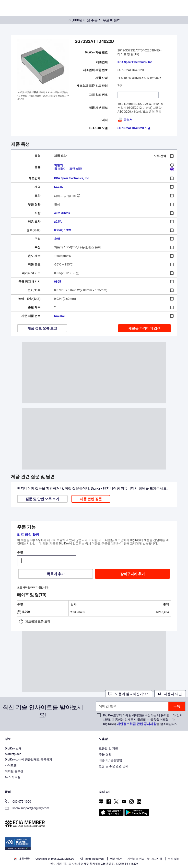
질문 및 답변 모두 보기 (42, 499)
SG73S (59, 187)
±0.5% (58, 222)
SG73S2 (59, 316)
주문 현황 (105, 754)
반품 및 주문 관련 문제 (114, 766)
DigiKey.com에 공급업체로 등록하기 (29, 759)
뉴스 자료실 (13, 777)
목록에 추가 (56, 574)
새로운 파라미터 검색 (144, 328)
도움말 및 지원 (108, 748)
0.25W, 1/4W (63, 230)
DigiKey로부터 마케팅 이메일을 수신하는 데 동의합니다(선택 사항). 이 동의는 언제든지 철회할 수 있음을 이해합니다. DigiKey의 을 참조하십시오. (143, 720)
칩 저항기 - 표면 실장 (68, 169)
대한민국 (22, 859)
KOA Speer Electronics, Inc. (135, 62)
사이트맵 (11, 765)
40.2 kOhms (62, 213)
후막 (57, 239)
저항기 (59, 165)
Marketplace (13, 754)
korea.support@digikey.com (27, 809)
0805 (58, 282)
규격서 (125, 120)
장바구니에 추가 (133, 574)
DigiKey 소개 (13, 748)
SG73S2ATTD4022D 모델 (134, 128)
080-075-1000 (18, 802)
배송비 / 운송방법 (111, 760)
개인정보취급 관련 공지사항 (137, 724)
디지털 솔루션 (14, 771)
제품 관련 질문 (91, 499)
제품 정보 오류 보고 (42, 328)
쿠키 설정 (174, 859)
